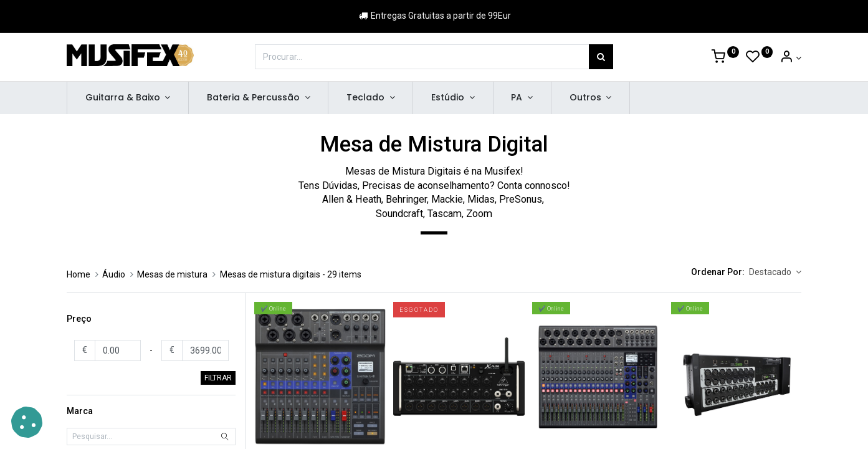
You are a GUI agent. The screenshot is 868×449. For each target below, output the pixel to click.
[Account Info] (790, 58)
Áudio (114, 274)
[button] (775, 273)
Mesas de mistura (172, 274)
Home (79, 274)
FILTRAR (218, 378)
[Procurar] (601, 57)
